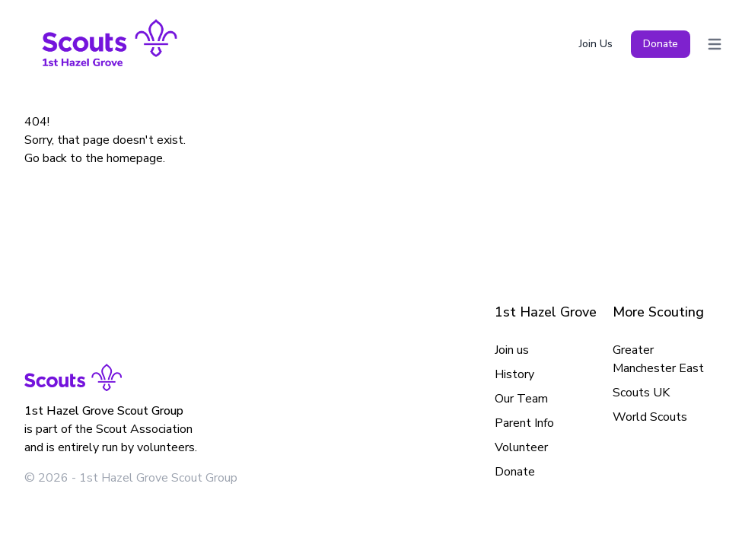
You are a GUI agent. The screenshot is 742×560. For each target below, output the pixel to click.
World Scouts (650, 417)
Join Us (596, 44)
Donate (661, 44)
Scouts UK (641, 393)
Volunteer (521, 447)
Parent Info (524, 423)
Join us (512, 350)
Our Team (521, 399)
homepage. (136, 158)
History (514, 374)
